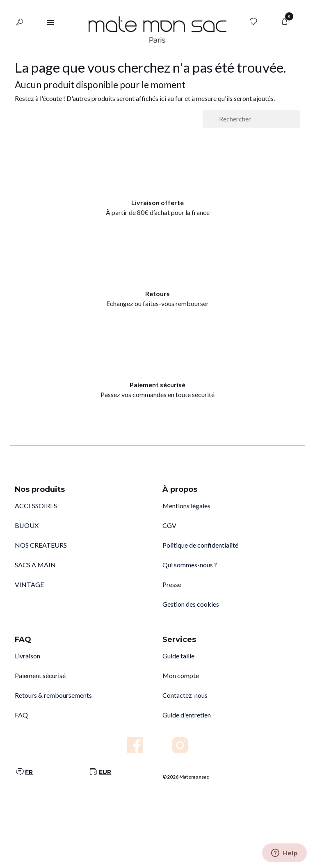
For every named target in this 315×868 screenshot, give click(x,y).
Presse (172, 584)
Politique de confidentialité (200, 545)
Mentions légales (186, 506)
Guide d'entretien (187, 715)
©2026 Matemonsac (186, 777)
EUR (105, 772)
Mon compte (181, 675)
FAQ (21, 715)
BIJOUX (27, 525)
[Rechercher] (251, 119)
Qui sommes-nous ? (190, 565)
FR (29, 772)
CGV (169, 525)
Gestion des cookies (191, 604)
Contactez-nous (185, 695)
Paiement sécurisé (40, 675)
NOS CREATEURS (41, 545)
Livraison (27, 656)
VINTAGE (29, 584)
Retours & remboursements (53, 695)
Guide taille (178, 656)
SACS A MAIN (35, 565)
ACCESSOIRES (36, 506)
